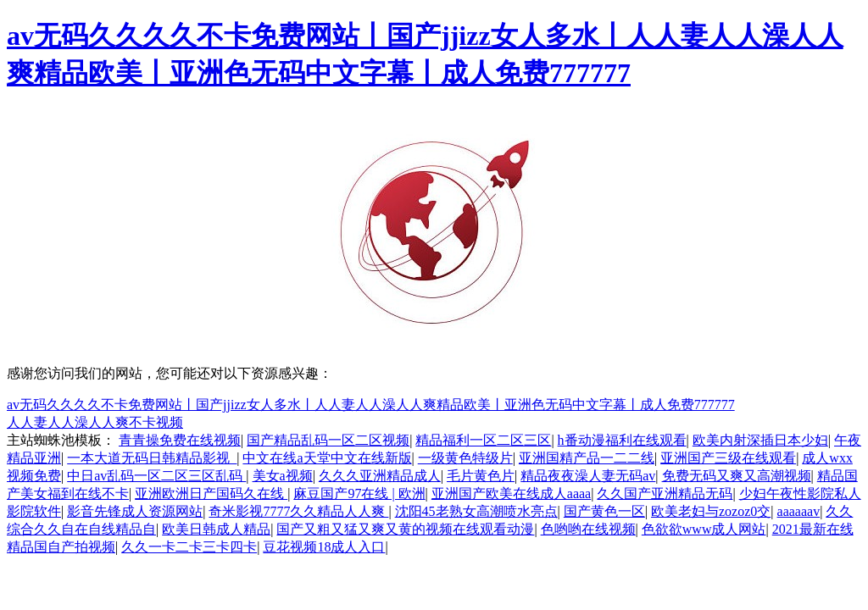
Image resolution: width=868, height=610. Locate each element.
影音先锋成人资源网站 (135, 511)
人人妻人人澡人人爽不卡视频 (95, 422)
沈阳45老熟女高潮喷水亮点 (476, 511)
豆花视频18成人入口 (324, 547)
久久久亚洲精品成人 (380, 476)
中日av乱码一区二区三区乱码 (156, 476)
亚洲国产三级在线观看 (728, 458)
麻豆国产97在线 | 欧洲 (359, 494)
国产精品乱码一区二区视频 (328, 440)
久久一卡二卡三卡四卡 (189, 547)
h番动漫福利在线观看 (622, 440)
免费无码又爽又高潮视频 (737, 476)
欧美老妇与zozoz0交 (711, 511)
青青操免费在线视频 (180, 440)
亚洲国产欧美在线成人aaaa (511, 494)
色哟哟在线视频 (588, 529)
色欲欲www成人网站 (704, 529)
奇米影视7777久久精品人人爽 (298, 511)
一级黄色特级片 (465, 458)
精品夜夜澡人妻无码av (588, 476)
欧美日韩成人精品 (216, 529)
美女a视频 (283, 476)
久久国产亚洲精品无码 (665, 494)
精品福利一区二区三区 (483, 440)
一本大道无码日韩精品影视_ (152, 458)
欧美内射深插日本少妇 (760, 440)
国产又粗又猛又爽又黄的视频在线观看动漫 (405, 529)
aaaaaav (799, 511)
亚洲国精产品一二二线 (587, 458)
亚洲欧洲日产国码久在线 (211, 494)
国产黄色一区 (604, 511)
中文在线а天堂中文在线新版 (327, 458)
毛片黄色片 (481, 476)
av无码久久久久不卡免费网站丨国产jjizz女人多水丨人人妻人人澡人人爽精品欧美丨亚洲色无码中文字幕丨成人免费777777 (371, 405)
